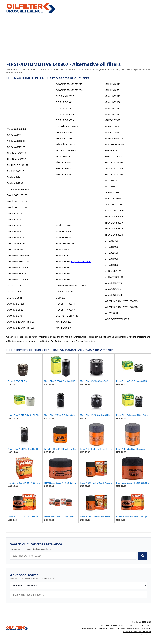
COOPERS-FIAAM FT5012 (20, 322)
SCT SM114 (111, 180)
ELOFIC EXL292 (64, 138)
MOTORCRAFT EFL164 (117, 144)
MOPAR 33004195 (115, 138)
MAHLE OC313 (113, 84)
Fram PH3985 (63, 261)
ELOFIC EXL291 (64, 132)
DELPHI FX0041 (64, 102)
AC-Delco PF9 (14, 135)
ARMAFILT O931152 (18, 165)
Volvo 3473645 (113, 289)
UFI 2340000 (112, 259)
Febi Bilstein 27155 (66, 144)
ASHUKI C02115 (15, 171)
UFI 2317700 (112, 241)
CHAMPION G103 (16, 249)
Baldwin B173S (15, 183)
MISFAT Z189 (112, 126)
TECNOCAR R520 (114, 235)
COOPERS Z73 (14, 316)
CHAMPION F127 (16, 243)
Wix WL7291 (111, 313)
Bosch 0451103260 (17, 195)
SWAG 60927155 (114, 205)
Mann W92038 (113, 102)
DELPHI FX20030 (65, 120)
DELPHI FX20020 (65, 114)
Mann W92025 (113, 96)
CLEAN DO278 (15, 286)
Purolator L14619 (114, 162)
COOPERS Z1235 (16, 304)
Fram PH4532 (63, 267)
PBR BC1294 (111, 150)
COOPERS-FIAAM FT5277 (69, 84)
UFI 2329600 (112, 253)
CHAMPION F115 (16, 231)
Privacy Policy (145, 635)
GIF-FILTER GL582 (65, 292)
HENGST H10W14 (65, 304)
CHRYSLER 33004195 (18, 261)
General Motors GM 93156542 (72, 286)
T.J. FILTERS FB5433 (115, 211)
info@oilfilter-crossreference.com (137, 632)
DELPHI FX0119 (64, 108)
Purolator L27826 (114, 168)
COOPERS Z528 (15, 310)
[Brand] (78, 586)
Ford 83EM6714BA (66, 243)
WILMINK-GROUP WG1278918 (121, 307)
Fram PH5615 (63, 273)
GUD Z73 (61, 298)
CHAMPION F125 (16, 237)
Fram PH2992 (63, 255)
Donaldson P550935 (67, 126)
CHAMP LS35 (14, 225)
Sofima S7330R (113, 198)
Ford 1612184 (63, 225)
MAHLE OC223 (64, 322)
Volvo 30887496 (113, 283)
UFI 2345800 (112, 265)
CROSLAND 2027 (65, 96)
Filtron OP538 (63, 162)
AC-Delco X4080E (16, 141)
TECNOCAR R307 (114, 217)
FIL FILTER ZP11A (65, 156)
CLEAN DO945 (15, 298)
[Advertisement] (78, 38)
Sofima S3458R (113, 193)
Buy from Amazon (81, 261)
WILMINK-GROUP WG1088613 (121, 301)
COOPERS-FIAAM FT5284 (69, 90)
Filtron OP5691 (64, 174)
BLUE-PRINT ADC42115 (19, 189)
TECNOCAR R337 (114, 223)
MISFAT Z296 (112, 132)
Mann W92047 (113, 108)
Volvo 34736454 (113, 295)
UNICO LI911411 (114, 271)
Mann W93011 (113, 114)
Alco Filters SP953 (16, 159)
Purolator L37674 (114, 174)
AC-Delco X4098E (16, 147)
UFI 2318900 (112, 247)
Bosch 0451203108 (17, 201)
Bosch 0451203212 (17, 207)
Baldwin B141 (14, 177)
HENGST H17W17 (65, 310)
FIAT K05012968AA (66, 150)
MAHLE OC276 (64, 328)
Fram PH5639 (63, 279)
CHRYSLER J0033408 (18, 273)
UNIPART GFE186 (114, 277)
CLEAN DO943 (15, 292)
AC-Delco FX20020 (17, 129)
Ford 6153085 (63, 231)
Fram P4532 (62, 249)
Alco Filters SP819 (16, 153)
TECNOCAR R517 (114, 229)
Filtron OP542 (63, 168)
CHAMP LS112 (15, 213)
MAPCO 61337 (113, 120)
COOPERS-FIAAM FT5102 (20, 328)
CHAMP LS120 (15, 219)
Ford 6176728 (63, 237)
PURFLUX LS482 (113, 156)
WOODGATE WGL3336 (117, 319)
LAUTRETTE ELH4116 (67, 316)
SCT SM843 (111, 186)
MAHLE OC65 (112, 90)
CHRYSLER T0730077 (18, 279)
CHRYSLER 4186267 (17, 267)
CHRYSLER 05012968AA (20, 255)
